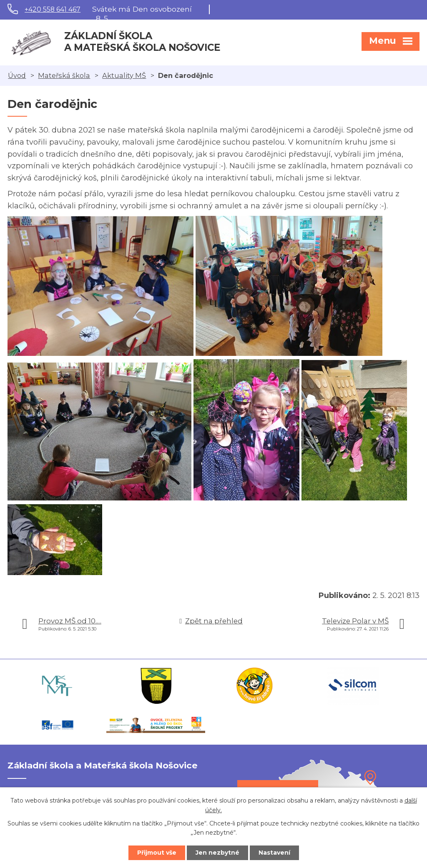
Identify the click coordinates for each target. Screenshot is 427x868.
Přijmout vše (157, 853)
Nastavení (274, 853)
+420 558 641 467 (53, 9)
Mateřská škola (64, 75)
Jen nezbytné (217, 853)
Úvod (17, 75)
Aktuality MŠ (124, 75)
